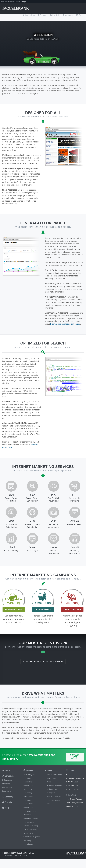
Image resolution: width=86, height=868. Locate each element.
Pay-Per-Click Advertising (28, 791)
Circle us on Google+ (52, 780)
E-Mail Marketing (30, 829)
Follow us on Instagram (52, 791)
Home (5, 2)
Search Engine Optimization (29, 784)
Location (72, 795)
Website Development (32, 837)
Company (69, 15)
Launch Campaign (14, 609)
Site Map (8, 855)
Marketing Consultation (28, 842)
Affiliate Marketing (31, 826)
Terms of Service (21, 855)
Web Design (28, 833)
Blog (81, 15)
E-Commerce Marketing (7, 782)
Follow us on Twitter (55, 785)
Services (12, 2)
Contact (72, 770)
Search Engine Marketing (29, 776)
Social (50, 770)
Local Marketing (8, 791)
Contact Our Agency (75, 757)
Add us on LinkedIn (55, 796)
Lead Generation (9, 787)
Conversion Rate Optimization (30, 813)
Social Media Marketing (28, 798)
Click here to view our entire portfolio (43, 662)
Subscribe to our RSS (53, 802)
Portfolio (56, 15)
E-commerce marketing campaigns (65, 324)
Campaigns (30, 15)
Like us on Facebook (55, 774)
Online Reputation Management (31, 820)
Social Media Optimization (28, 806)
